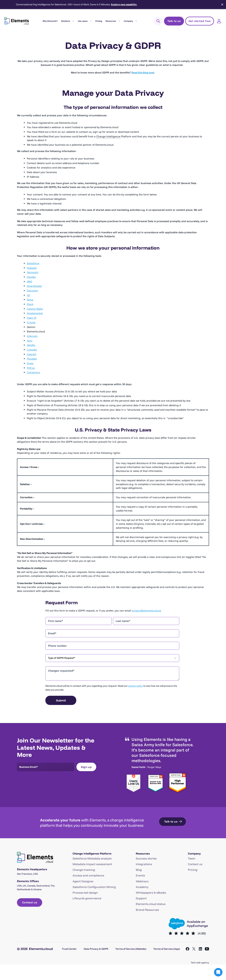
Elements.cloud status (151, 904)
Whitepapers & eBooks (151, 893)
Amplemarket (35, 313)
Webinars (142, 881)
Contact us (195, 864)
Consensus (33, 372)
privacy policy (136, 686)
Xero (30, 341)
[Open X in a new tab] (194, 949)
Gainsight (33, 272)
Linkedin (32, 350)
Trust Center (69, 949)
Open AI (32, 318)
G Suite (31, 322)
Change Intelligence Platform (92, 854)
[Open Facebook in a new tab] (188, 949)
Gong (30, 300)
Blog (139, 870)
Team (192, 858)
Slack (30, 304)
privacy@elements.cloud (146, 611)
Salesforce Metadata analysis (92, 858)
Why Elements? (50, 21)
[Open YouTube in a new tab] (207, 949)
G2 (28, 295)
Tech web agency (200, 962)
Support (141, 898)
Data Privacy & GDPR (96, 949)
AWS (29, 282)
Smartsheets (34, 286)
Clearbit (32, 354)
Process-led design (85, 893)
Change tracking (84, 870)
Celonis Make (35, 309)
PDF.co (31, 368)
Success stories (146, 858)
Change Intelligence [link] (108, 136)
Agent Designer (83, 881)
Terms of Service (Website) (131, 949)
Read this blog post (143, 72)
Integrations (144, 864)
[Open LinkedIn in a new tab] (200, 949)
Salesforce (33, 263)
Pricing (99, 21)
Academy (142, 887)
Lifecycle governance (87, 898)
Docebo (31, 277)
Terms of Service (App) (166, 949)
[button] (218, 972)
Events (140, 875)
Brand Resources (147, 910)
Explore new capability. (124, 4)
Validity (31, 345)
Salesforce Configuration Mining (94, 887)
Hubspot (32, 268)
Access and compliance (88, 875)
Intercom (32, 336)
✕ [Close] (222, 5)
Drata (30, 363)
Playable (32, 359)
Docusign (32, 291)
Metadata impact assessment (92, 864)
